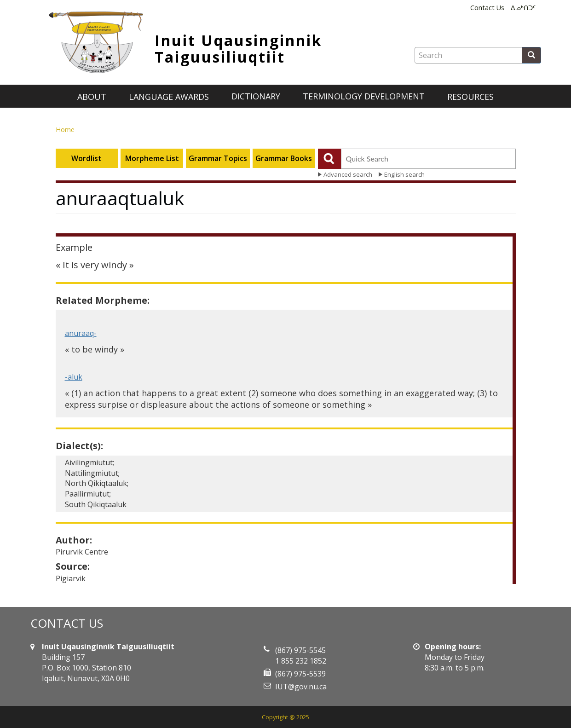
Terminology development (364, 96)
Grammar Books (284, 158)
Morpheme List (152, 158)
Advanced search (348, 174)
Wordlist (87, 158)
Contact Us (487, 8)
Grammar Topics (218, 158)
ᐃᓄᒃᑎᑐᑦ (523, 8)
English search (404, 174)
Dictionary (256, 96)
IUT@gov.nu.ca (301, 687)
